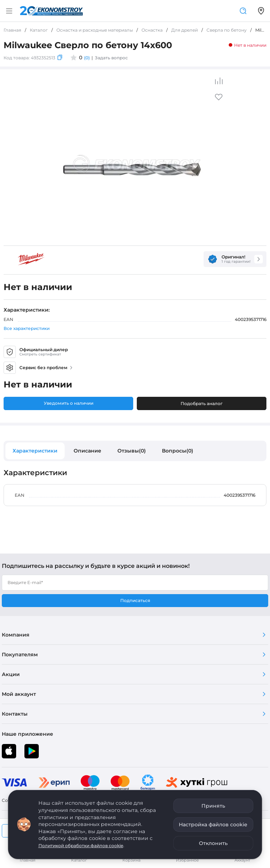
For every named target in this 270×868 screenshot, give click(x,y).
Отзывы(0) (132, 451)
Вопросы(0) (178, 451)
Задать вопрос (111, 58)
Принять (213, 806)
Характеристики (35, 451)
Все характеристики (27, 328)
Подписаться (135, 600)
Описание (87, 451)
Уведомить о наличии (69, 403)
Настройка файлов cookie (213, 825)
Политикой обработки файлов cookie (81, 846)
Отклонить (213, 843)
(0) (87, 58)
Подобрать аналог (202, 403)
